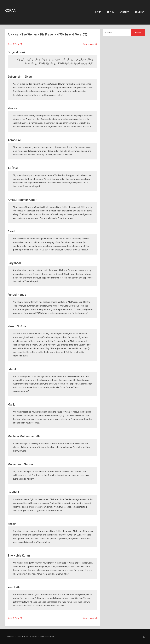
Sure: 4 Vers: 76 (90, 44)
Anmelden (140, 12)
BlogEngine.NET (48, 637)
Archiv (110, 12)
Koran (10, 11)
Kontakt (124, 12)
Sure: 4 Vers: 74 (15, 44)
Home (98, 12)
